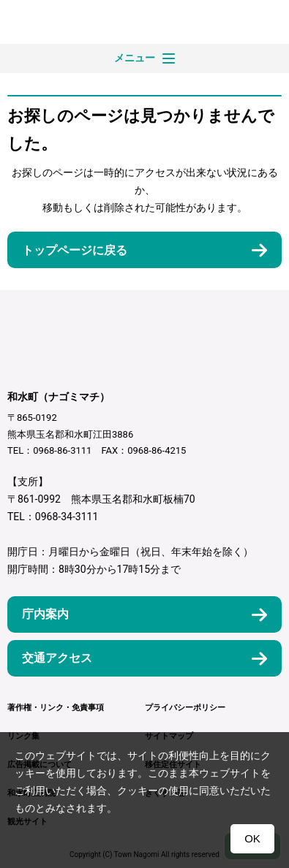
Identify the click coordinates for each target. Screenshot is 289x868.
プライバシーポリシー (185, 708)
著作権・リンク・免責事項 (56, 708)
